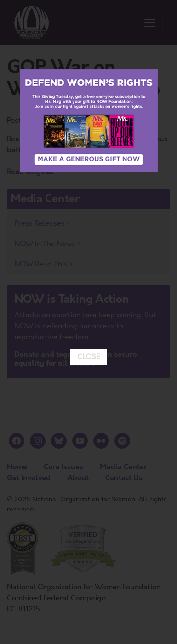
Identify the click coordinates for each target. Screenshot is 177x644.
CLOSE (89, 321)
